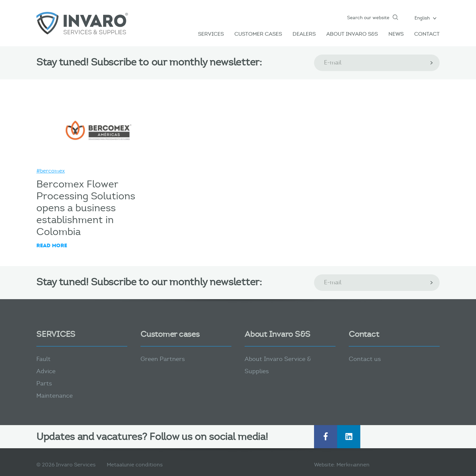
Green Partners (163, 359)
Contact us (365, 359)
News (396, 34)
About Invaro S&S (352, 34)
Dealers (304, 34)
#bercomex (51, 171)
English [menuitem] (422, 18)
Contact (427, 34)
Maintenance (55, 396)
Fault (43, 359)
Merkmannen (353, 465)
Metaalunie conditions (135, 465)
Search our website (368, 18)
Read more (52, 245)
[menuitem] (425, 18)
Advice (46, 371)
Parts (44, 383)
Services (211, 34)
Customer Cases (258, 34)
